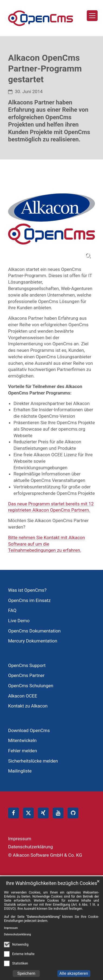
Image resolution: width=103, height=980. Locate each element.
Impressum (11, 939)
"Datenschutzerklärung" (43, 927)
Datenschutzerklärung (17, 945)
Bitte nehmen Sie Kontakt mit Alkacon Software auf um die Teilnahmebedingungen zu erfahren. (46, 544)
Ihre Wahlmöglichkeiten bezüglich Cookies (51, 894)
